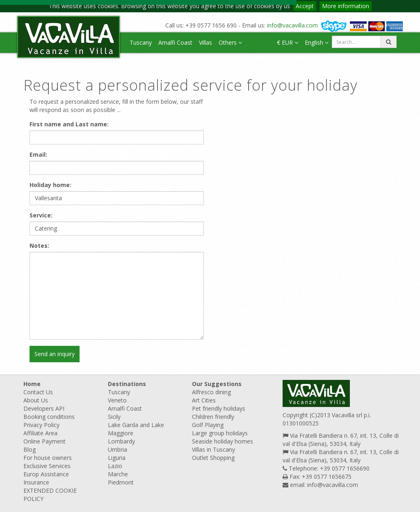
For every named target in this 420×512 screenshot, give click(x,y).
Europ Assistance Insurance (46, 478)
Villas (205, 42)
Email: (38, 154)
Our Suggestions (217, 384)
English (317, 42)
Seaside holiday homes (223, 441)
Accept (305, 6)
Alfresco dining (211, 392)
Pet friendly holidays (219, 408)
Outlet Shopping (213, 458)
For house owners (48, 458)
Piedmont (121, 482)
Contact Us (38, 392)
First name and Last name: (69, 124)
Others (230, 42)
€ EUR (288, 42)
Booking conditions (49, 417)
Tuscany (141, 42)
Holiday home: (50, 185)
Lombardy (121, 441)
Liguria (117, 458)
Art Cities (204, 400)
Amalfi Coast (175, 42)
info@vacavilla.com (292, 25)
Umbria (118, 449)
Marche (118, 474)
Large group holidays (220, 433)
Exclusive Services (47, 466)
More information (346, 6)
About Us (36, 400)
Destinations (127, 384)
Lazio (115, 466)
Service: (41, 215)
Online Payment (45, 441)
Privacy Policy (41, 425)
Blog (30, 449)
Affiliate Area (40, 433)
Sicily (114, 417)
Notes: (39, 246)
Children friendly (213, 417)
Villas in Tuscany (213, 449)
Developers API (44, 408)
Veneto (117, 400)
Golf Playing (208, 425)
